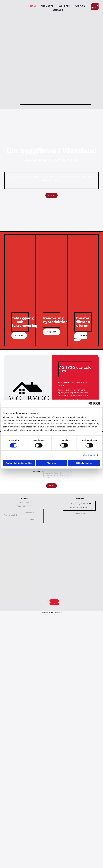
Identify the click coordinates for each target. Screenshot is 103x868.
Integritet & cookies (79, 513)
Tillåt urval (51, 463)
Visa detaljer (89, 455)
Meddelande (37, 472)
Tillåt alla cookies (84, 463)
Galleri (64, 6)
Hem (33, 6)
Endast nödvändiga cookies (19, 463)
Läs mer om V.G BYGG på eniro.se (51, 613)
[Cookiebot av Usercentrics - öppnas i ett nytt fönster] (88, 403)
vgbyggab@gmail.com (24, 506)
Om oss (80, 6)
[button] (95, 7)
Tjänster (47, 6)
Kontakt (57, 10)
